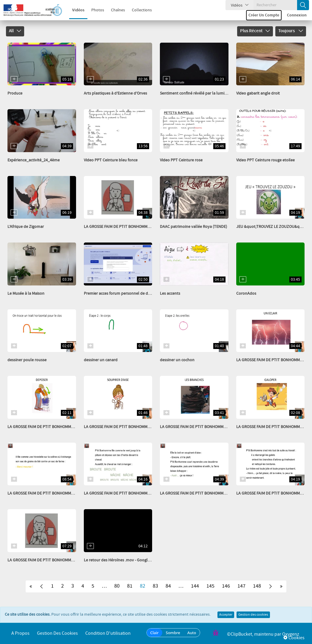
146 (226, 586)
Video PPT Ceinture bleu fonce (111, 160)
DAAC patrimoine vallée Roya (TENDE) (193, 227)
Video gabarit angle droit (258, 93)
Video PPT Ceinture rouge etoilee (265, 160)
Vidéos (75, 10)
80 (117, 586)
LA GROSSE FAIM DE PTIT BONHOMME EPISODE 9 (202, 493)
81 (130, 586)
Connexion (297, 15)
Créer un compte (264, 15)
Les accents (170, 294)
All (15, 31)
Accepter (226, 615)
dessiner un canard (101, 360)
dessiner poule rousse (27, 360)
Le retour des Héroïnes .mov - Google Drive (122, 560)
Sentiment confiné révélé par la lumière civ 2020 (202, 93)
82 (143, 586)
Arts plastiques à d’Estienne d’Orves (115, 93)
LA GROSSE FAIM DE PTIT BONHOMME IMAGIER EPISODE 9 (134, 427)
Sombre (173, 633)
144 (195, 586)
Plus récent (255, 31)
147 (241, 586)
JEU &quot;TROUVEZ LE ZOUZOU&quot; (271, 227)
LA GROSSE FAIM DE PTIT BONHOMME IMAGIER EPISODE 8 (210, 427)
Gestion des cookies (253, 615)
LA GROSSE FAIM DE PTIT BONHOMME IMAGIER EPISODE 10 (59, 427)
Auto (192, 633)
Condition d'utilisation (108, 633)
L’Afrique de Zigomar (26, 227)
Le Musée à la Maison (26, 294)
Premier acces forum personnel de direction (123, 294)
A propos (20, 633)
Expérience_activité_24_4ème (34, 160)
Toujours (291, 31)
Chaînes (114, 10)
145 (210, 586)
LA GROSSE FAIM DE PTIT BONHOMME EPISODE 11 (51, 493)
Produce (15, 93)
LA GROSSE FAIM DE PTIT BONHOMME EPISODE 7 (50, 560)
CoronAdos (246, 294)
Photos (94, 10)
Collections (138, 10)
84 (168, 586)
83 (155, 586)
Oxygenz (291, 634)
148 (257, 586)
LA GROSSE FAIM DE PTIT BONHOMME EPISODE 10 (127, 493)
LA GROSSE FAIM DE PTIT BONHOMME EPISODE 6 (126, 227)
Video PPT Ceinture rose (181, 160)
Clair (155, 633)
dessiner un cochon (177, 360)
